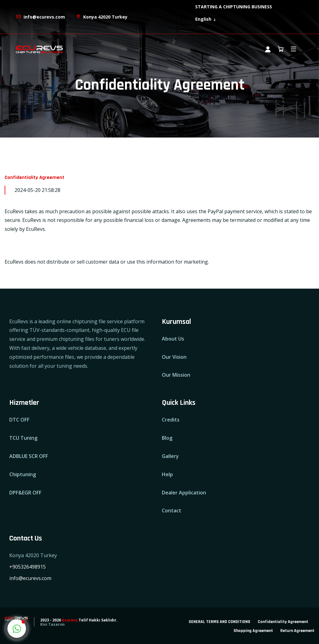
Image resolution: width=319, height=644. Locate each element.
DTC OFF (19, 420)
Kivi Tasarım (52, 624)
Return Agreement (297, 631)
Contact (172, 511)
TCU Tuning (23, 438)
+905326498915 (28, 567)
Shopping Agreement (253, 631)
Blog (167, 438)
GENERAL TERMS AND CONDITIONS (220, 622)
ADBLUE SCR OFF (29, 456)
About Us (173, 339)
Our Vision (174, 357)
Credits (171, 420)
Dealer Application (184, 493)
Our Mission (176, 375)
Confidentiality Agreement (283, 622)
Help (167, 474)
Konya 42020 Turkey (101, 17)
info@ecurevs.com (40, 17)
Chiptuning (23, 474)
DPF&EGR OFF (25, 493)
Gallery (170, 456)
